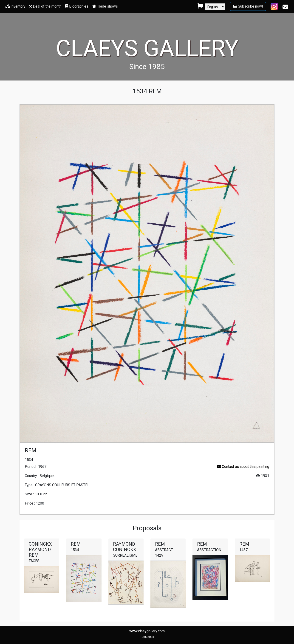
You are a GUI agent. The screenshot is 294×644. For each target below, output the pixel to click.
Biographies (77, 6)
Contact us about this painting (243, 467)
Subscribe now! (248, 6)
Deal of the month (45, 6)
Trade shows (105, 6)
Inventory (16, 6)
